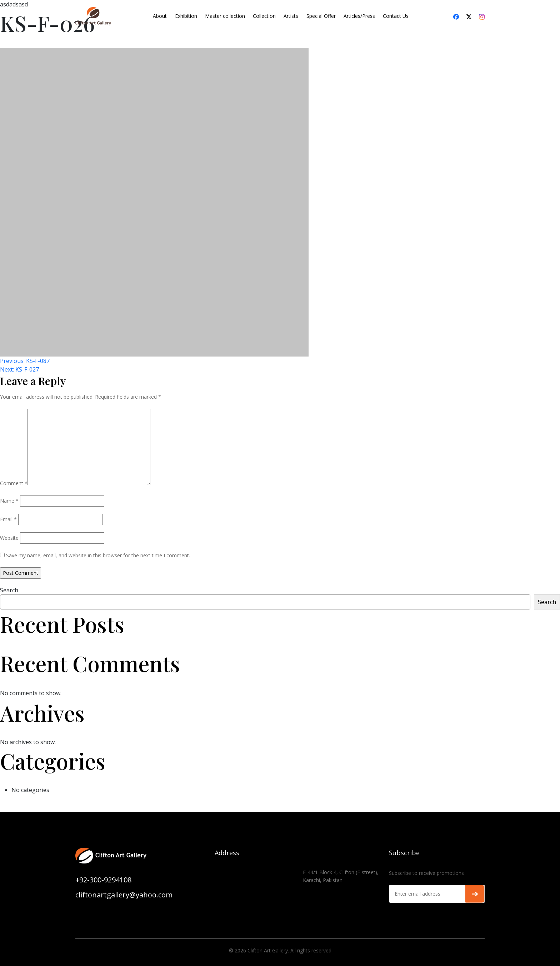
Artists (291, 16)
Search (9, 590)
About (160, 16)
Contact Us (396, 16)
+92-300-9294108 (103, 880)
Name (9, 501)
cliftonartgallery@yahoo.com (124, 895)
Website (9, 538)
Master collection (225, 16)
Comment (14, 483)
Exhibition (186, 16)
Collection (264, 16)
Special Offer (321, 16)
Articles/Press (359, 16)
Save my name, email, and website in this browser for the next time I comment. (98, 555)
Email (8, 519)
